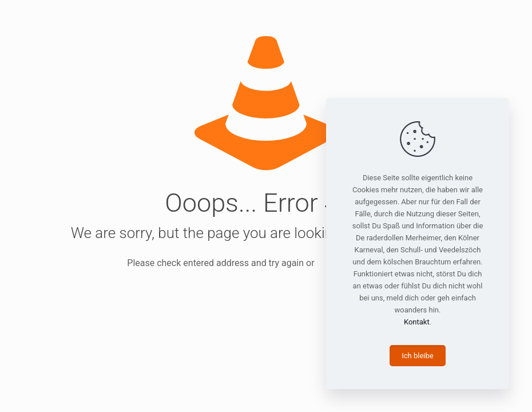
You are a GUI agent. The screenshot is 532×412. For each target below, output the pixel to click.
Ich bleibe (417, 356)
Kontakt (417, 322)
